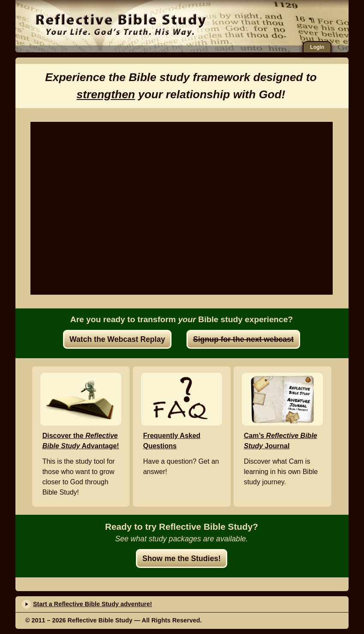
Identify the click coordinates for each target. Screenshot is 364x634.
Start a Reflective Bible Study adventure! (93, 604)
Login (317, 47)
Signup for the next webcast (243, 339)
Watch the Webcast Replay (117, 339)
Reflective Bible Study (121, 24)
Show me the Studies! (182, 559)
